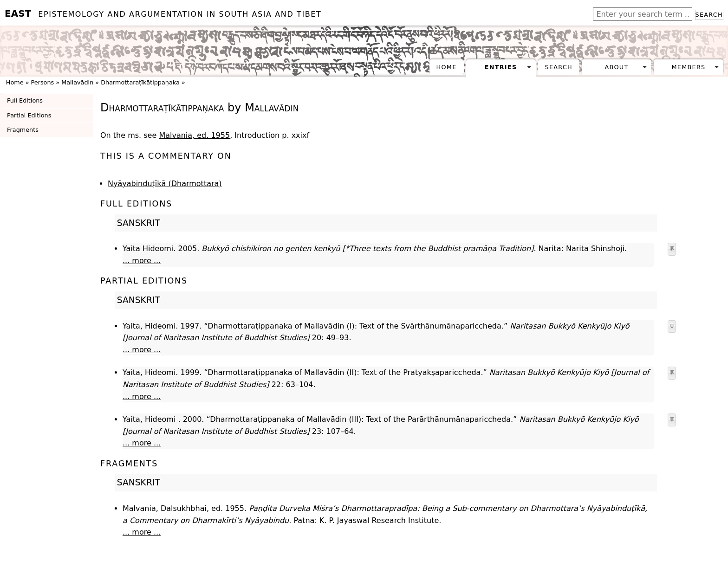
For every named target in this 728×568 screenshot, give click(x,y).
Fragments (23, 130)
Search (709, 15)
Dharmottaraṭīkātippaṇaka (140, 82)
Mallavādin (77, 82)
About (617, 67)
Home (447, 67)
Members (688, 67)
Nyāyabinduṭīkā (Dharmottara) (165, 184)
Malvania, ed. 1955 (194, 135)
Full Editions (25, 100)
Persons (43, 82)
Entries (501, 67)
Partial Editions (29, 115)
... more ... (142, 261)
